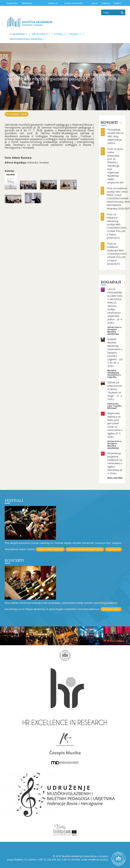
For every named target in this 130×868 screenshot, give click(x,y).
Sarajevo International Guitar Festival (85, 549)
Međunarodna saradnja (27, 39)
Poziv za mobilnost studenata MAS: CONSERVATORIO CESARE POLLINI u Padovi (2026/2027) (117, 254)
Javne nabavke (93, 5)
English (118, 3)
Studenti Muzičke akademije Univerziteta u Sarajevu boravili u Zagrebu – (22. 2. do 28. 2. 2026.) (115, 353)
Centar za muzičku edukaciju (74, 5)
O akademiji (19, 34)
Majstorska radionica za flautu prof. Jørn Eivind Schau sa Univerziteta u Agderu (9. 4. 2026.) (115, 425)
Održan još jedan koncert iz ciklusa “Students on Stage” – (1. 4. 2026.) (115, 391)
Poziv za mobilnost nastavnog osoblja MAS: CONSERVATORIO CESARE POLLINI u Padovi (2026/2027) (117, 226)
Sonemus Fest (113, 549)
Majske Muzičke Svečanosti (50, 549)
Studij (60, 34)
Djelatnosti (41, 34)
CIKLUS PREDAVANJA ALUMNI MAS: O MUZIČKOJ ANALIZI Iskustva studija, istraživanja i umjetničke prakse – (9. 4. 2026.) (115, 306)
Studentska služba (12, 5)
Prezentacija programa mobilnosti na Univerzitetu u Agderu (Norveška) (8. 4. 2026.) (115, 463)
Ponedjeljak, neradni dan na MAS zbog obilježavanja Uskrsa (115, 136)
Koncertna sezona (111, 609)
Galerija (106, 3)
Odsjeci (75, 34)
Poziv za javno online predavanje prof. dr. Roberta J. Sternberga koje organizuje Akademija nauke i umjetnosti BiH (116, 166)
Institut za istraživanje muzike (48, 5)
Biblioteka (27, 3)
